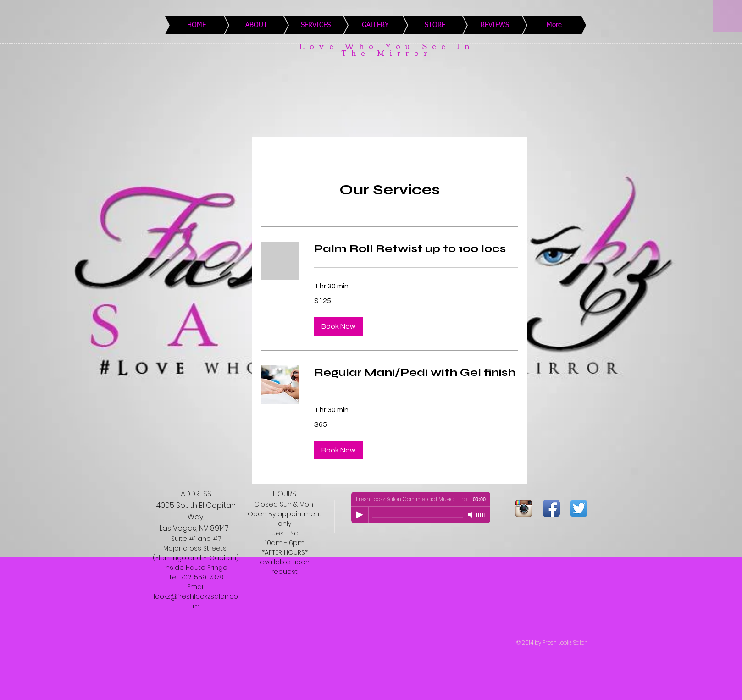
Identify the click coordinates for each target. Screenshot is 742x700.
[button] (338, 326)
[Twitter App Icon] (579, 508)
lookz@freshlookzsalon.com (196, 601)
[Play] (360, 515)
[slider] (481, 515)
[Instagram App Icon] (524, 508)
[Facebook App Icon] (551, 508)
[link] (416, 249)
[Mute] (471, 515)
